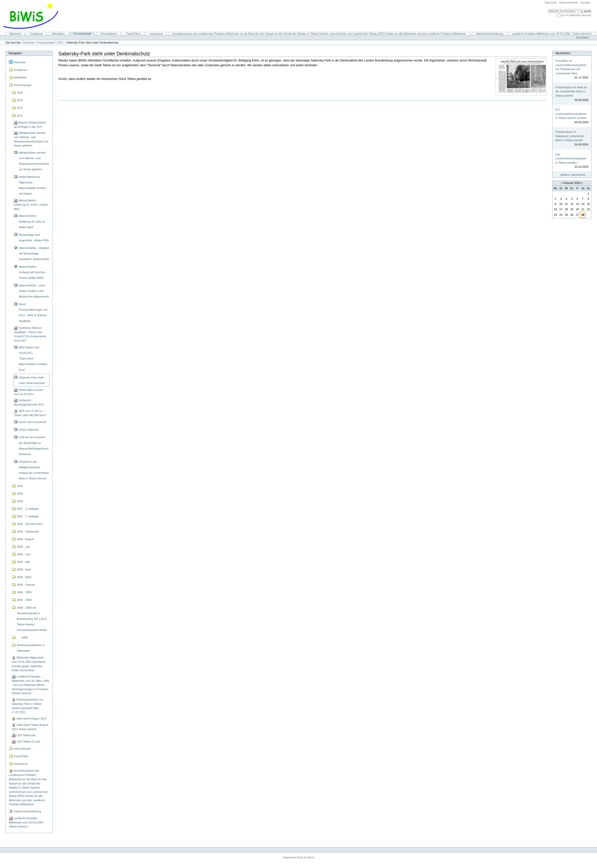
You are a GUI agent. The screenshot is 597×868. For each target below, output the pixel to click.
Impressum (156, 34)
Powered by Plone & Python (299, 857)
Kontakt (585, 3)
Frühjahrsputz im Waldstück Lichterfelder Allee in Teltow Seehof (570, 136)
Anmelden (582, 37)
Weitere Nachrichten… (574, 175)
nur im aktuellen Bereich (576, 15)
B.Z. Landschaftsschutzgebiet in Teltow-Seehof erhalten (571, 114)
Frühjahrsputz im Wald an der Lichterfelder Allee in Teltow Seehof (571, 91)
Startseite (15, 34)
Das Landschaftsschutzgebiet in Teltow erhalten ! (571, 158)
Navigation (15, 53)
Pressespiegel (82, 34)
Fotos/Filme (133, 34)
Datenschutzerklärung (489, 34)
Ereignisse (37, 34)
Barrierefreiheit (568, 3)
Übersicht (551, 3)
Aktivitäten (58, 34)
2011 (61, 43)
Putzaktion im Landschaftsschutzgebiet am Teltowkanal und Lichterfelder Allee (571, 67)
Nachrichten (563, 53)
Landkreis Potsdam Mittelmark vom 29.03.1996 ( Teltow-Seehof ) (552, 34)
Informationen (109, 34)
